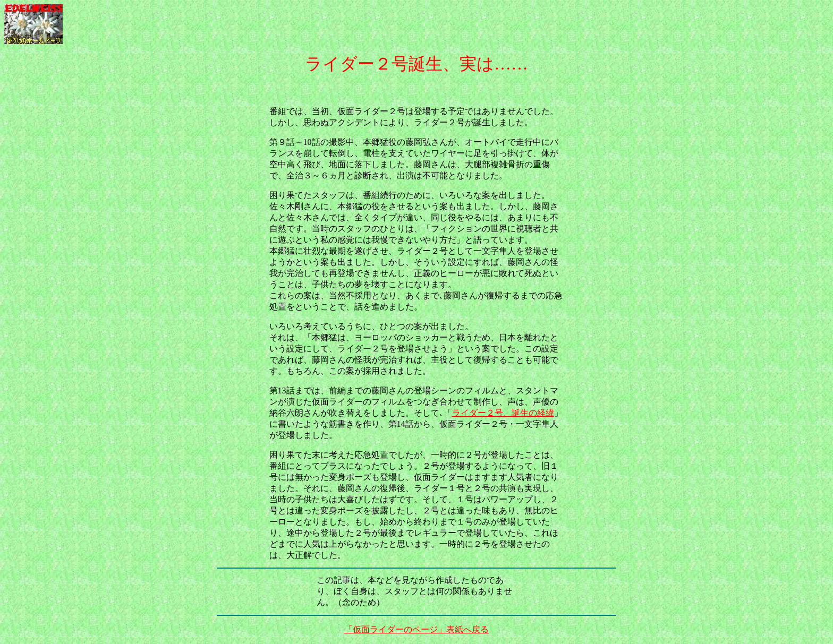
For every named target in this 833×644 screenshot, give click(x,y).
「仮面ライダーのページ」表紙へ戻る (416, 629)
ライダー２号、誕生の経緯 (503, 413)
